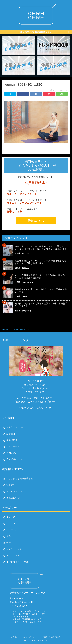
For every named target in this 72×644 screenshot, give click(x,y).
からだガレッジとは (16, 427)
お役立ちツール (14, 491)
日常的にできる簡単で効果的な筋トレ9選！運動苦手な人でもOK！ (41, 305)
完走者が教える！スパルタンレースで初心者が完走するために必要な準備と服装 (40, 262)
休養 (9, 543)
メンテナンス (13, 555)
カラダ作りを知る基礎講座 (20, 479)
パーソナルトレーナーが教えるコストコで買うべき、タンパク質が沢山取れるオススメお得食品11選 (41, 248)
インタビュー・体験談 (18, 562)
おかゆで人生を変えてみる (36, 408)
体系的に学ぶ (13, 498)
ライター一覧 (13, 447)
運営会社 (11, 434)
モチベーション (14, 549)
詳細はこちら (36, 221)
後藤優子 (26, 268)
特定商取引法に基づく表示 (51, 637)
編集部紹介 (12, 440)
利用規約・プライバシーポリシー (24, 637)
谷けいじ (26, 254)
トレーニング (13, 530)
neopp (25, 296)
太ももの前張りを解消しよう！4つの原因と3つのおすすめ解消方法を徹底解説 (41, 276)
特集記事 (11, 485)
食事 (9, 536)
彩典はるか (27, 311)
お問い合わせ (13, 453)
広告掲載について (15, 459)
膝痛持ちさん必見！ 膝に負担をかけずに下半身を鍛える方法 (41, 291)
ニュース (11, 517)
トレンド (11, 523)
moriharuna (28, 282)
